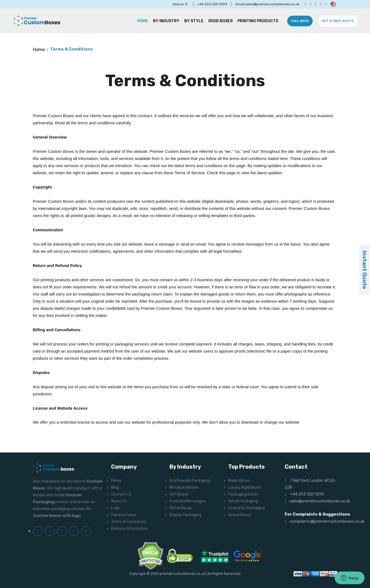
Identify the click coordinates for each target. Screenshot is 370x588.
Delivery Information (129, 529)
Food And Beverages (188, 501)
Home (143, 21)
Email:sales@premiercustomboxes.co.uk (267, 4)
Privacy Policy (124, 515)
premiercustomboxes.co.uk (182, 574)
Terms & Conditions (128, 522)
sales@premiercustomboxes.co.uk (317, 501)
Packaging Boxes (243, 494)
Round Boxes (240, 515)
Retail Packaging (243, 501)
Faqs (115, 508)
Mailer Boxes (239, 481)
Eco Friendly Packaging (190, 481)
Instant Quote (365, 270)
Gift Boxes (179, 494)
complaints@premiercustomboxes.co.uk (324, 521)
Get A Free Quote (338, 21)
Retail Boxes (181, 508)
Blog (115, 487)
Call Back (300, 21)
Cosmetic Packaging (246, 508)
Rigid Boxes (221, 21)
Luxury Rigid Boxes (245, 487)
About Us (119, 501)
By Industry (166, 21)
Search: (180, 4)
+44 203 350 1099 (212, 4)
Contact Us (121, 494)
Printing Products (258, 21)
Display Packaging (185, 515)
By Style (194, 21)
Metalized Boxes (184, 487)
